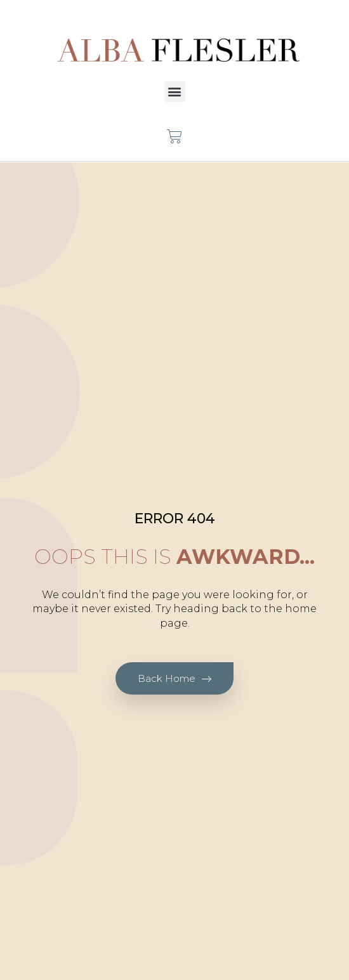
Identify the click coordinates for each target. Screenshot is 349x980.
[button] (175, 92)
